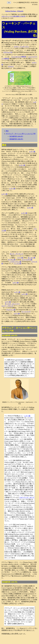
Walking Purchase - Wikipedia (14, 11)
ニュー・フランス (7, 306)
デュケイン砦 (11, 310)
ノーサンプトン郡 (15, 262)
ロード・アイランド (16, 254)
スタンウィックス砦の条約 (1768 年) (14, 16)
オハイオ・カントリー (12, 304)
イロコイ (11, 66)
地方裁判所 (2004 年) (16, 136)
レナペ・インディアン (22, 46)
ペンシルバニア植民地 (19, 57)
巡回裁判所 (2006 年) (16, 139)
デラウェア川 (8, 52)
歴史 (7, 131)
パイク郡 (20, 258)
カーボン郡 (12, 260)
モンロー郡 (32, 258)
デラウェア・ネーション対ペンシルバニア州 (21, 134)
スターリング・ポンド (27, 497)
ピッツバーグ (26, 312)
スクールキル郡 (27, 260)
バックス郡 (17, 264)
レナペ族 (32, 151)
